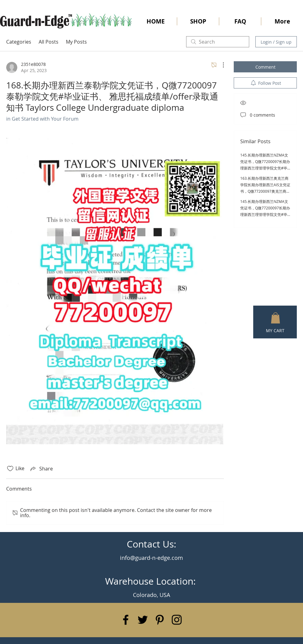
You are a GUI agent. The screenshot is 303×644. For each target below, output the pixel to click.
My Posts (76, 42)
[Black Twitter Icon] (143, 620)
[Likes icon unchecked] (10, 469)
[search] (218, 42)
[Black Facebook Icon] (126, 620)
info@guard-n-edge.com (151, 558)
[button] (275, 318)
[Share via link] (41, 469)
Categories (19, 42)
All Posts (49, 42)
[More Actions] (220, 65)
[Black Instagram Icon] (177, 620)
